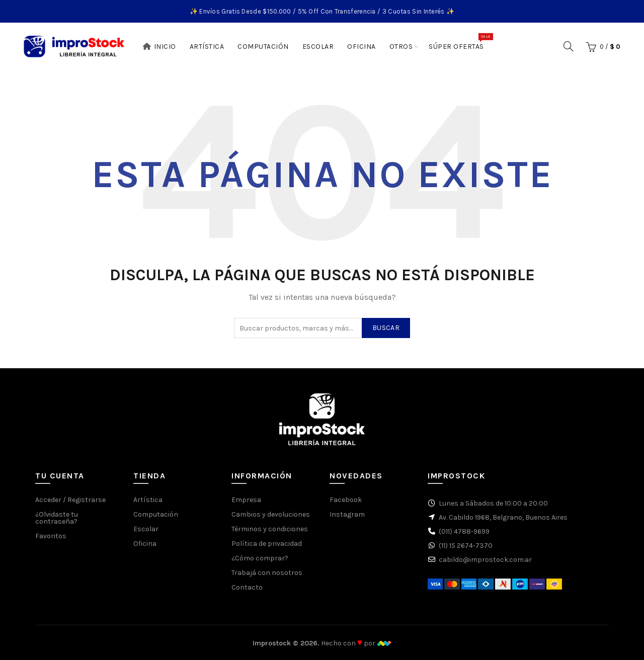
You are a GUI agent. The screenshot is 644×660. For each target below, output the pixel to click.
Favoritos (51, 536)
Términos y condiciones (270, 529)
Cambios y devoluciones (271, 514)
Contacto (247, 587)
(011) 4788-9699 (464, 531)
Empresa (246, 500)
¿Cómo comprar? (260, 558)
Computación (263, 47)
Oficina (361, 47)
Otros (401, 47)
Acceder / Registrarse (70, 500)
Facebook (346, 500)
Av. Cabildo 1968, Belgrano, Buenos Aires (503, 517)
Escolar (318, 47)
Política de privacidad (267, 544)
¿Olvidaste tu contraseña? (57, 518)
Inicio (159, 47)
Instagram (347, 514)
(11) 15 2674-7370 (466, 546)
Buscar (386, 328)
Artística (207, 47)
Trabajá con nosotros (267, 573)
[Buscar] (569, 46)
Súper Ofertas (460, 42)
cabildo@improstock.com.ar (485, 560)
